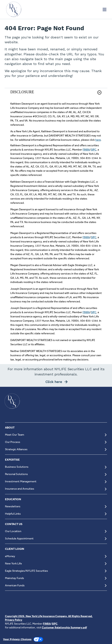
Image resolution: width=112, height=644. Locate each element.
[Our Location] (56, 531)
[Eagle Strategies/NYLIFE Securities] (56, 571)
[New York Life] (56, 564)
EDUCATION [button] (13, 499)
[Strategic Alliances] (56, 449)
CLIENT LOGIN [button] (15, 549)
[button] (99, 92)
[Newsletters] (56, 506)
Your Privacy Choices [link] (17, 639)
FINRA (86, 150)
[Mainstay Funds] (56, 578)
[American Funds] (56, 585)
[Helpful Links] (56, 514)
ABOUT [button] (10, 428)
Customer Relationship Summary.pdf (64, 627)
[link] (56, 95)
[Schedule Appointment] (56, 539)
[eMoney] (56, 556)
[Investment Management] (56, 482)
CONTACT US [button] (14, 524)
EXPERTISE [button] (12, 460)
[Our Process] (56, 442)
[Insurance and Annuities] (56, 489)
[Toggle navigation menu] (105, 10)
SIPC (94, 150)
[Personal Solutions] (56, 474)
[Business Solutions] (56, 467)
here (98, 140)
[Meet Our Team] (56, 435)
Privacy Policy (14, 620)
